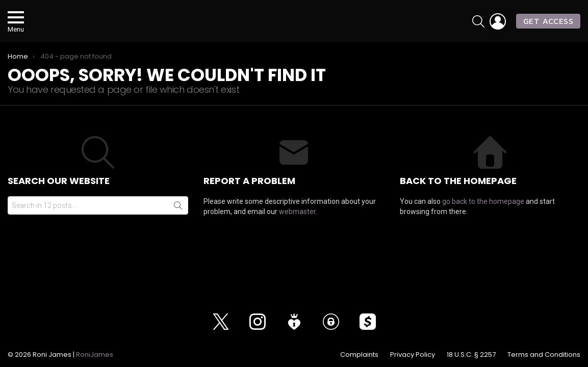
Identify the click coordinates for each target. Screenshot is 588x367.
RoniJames (95, 355)
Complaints (359, 355)
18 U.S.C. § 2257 (471, 355)
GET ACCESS (548, 27)
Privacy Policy (413, 355)
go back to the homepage (483, 213)
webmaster (297, 223)
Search (178, 217)
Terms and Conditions (544, 355)
